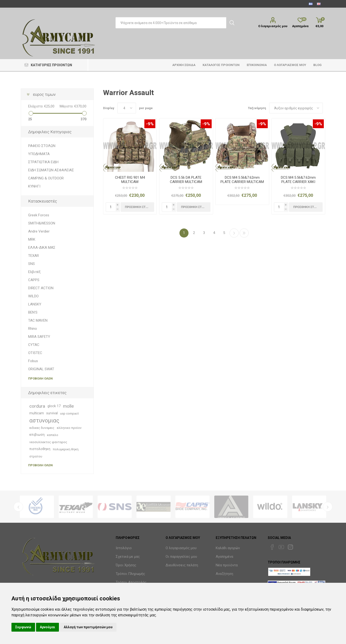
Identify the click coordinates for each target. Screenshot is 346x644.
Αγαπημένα (224, 557)
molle (68, 406)
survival (52, 413)
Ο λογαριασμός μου (273, 26)
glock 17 (54, 406)
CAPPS (34, 280)
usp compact (69, 413)
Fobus (33, 361)
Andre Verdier (39, 231)
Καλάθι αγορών (228, 548)
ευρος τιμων (44, 94)
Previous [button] (18, 507)
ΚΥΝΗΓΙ (34, 186)
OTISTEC (35, 353)
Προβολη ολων (40, 378)
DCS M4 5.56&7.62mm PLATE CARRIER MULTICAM (242, 180)
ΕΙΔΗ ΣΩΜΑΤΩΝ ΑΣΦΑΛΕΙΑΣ (51, 170)
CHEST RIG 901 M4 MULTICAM (130, 180)
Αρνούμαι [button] (47, 627)
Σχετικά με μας (128, 557)
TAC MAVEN (38, 320)
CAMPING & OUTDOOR (46, 178)
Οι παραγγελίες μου (181, 557)
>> (244, 233)
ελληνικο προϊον (69, 428)
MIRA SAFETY (39, 337)
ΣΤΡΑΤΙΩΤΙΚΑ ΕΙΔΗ (43, 162)
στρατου (36, 456)
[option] (37, 507)
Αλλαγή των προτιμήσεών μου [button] (88, 627)
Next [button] (328, 507)
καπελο (53, 435)
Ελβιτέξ (34, 272)
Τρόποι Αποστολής (131, 582)
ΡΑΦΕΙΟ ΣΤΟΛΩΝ (42, 146)
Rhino (33, 329)
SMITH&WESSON (42, 223)
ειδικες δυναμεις (42, 428)
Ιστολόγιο (124, 548)
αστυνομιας (44, 421)
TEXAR (34, 256)
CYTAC (34, 345)
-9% (150, 124)
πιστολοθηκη (40, 449)
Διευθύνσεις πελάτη (182, 565)
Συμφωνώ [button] (23, 627)
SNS (31, 264)
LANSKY (35, 304)
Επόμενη (234, 233)
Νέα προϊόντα (227, 565)
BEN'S (33, 312)
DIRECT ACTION (41, 288)
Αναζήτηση (224, 574)
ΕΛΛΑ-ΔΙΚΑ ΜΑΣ (42, 248)
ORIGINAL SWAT (41, 369)
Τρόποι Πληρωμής (130, 574)
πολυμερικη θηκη (66, 449)
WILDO (33, 296)
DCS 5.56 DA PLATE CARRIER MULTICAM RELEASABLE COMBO (186, 182)
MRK (32, 239)
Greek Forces (39, 215)
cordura (37, 406)
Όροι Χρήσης (126, 565)
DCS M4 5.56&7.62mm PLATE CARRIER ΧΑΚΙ (298, 180)
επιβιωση (37, 435)
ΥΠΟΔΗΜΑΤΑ (39, 154)
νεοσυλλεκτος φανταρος (48, 442)
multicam (37, 413)
